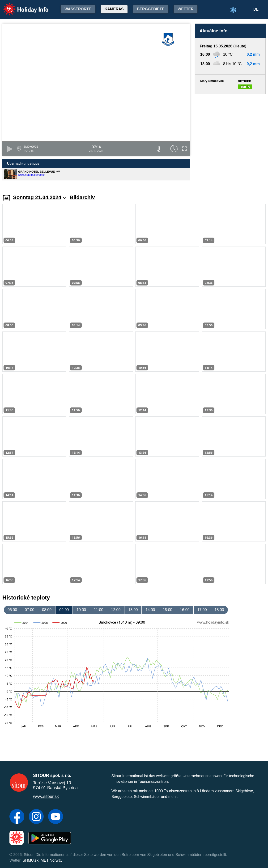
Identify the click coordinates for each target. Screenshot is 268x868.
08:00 (47, 610)
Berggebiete (151, 9)
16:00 (185, 610)
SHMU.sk (31, 860)
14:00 (150, 610)
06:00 (12, 610)
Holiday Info (21, 6)
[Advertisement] (230, 140)
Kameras (114, 9)
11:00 (98, 610)
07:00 (30, 610)
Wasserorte (78, 9)
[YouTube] (56, 817)
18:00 (219, 610)
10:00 (81, 610)
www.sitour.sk (46, 797)
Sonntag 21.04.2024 (40, 197)
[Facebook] (17, 817)
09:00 (64, 610)
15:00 (167, 610)
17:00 (202, 610)
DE (256, 9)
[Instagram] (36, 817)
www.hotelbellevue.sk (32, 175)
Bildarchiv (82, 197)
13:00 (133, 610)
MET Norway (51, 860)
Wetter (186, 9)
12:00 (116, 610)
